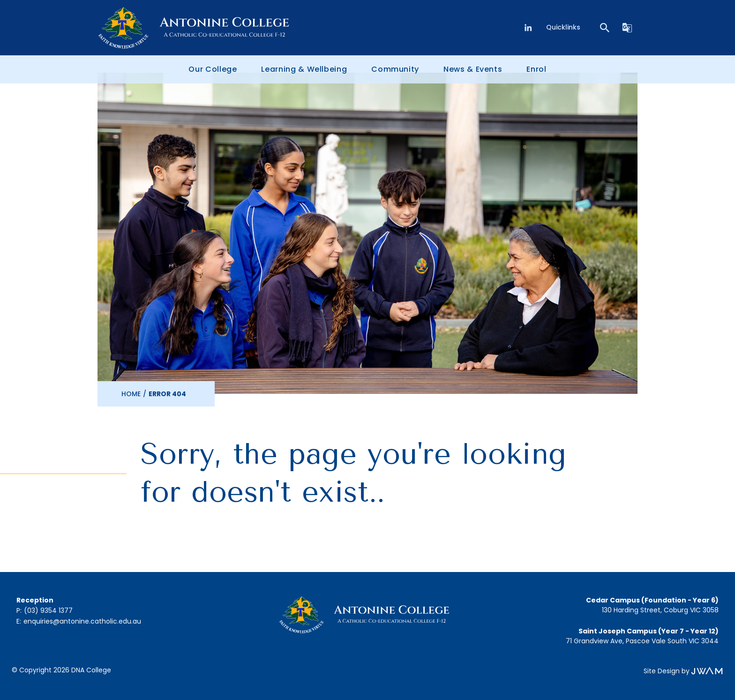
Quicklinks (563, 27)
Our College (213, 69)
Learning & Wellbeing (304, 69)
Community (395, 69)
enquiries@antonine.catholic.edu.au (82, 621)
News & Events (473, 69)
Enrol (536, 69)
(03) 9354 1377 (48, 610)
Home (131, 394)
